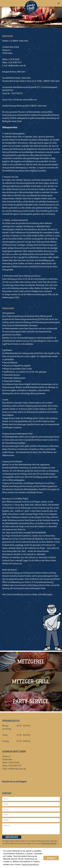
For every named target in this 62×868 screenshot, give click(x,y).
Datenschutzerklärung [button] (30, 865)
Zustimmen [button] (51, 858)
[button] (59, 3)
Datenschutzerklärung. (49, 843)
